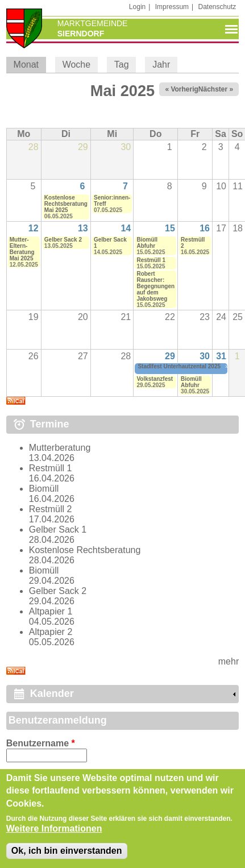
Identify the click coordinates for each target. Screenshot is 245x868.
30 (205, 356)
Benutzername (41, 743)
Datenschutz (217, 7)
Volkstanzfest (155, 379)
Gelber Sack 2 (63, 240)
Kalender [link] (52, 693)
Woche (77, 65)
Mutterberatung (60, 448)
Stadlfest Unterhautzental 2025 (179, 366)
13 (83, 228)
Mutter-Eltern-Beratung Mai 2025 (22, 249)
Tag (122, 65)
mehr (229, 661)
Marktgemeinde (93, 23)
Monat (30, 65)
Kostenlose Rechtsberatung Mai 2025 (66, 204)
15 (170, 228)
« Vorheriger (185, 89)
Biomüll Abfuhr (147, 243)
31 (221, 356)
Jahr (161, 65)
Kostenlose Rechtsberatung (85, 550)
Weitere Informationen (54, 828)
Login (137, 7)
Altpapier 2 (51, 632)
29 (170, 356)
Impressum (172, 7)
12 (34, 228)
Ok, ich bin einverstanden (67, 851)
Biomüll (44, 489)
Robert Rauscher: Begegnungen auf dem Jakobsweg (155, 286)
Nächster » (216, 89)
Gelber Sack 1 (58, 529)
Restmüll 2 (51, 509)
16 (205, 228)
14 (126, 228)
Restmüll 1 (151, 260)
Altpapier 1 (51, 611)
